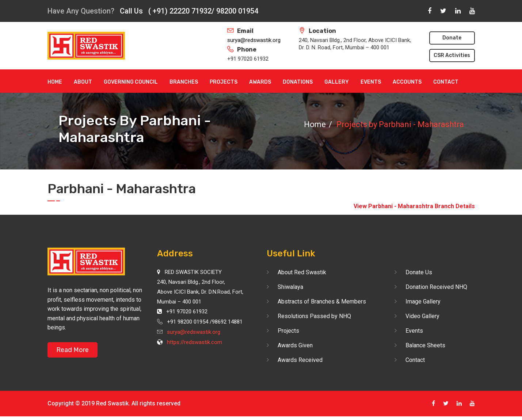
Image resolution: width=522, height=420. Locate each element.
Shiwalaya (290, 287)
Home (55, 82)
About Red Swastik (302, 272)
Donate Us (419, 272)
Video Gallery (422, 316)
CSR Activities (452, 55)
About (83, 82)
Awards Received (300, 360)
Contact (446, 82)
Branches (184, 82)
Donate (452, 38)
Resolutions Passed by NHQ (314, 316)
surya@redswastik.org (254, 40)
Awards (260, 82)
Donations (298, 82)
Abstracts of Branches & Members (322, 301)
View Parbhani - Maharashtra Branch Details (414, 206)
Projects (224, 82)
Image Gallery (423, 301)
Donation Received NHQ (436, 287)
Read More (73, 350)
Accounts (407, 82)
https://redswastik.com (195, 342)
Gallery (337, 82)
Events (371, 82)
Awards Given (295, 345)
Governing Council (131, 82)
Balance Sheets (425, 345)
